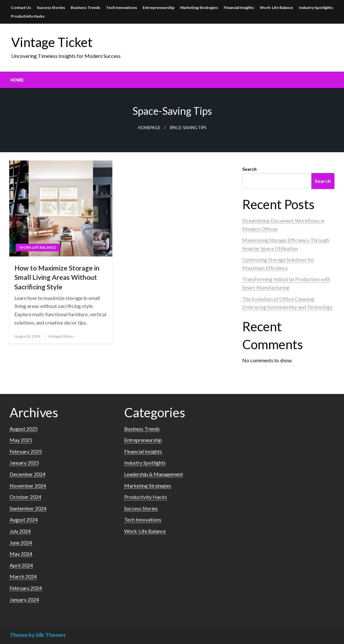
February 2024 (26, 588)
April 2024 (21, 565)
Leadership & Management (154, 474)
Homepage (149, 128)
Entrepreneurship (159, 8)
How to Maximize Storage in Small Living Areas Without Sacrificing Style (57, 277)
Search (249, 169)
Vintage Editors (61, 336)
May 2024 (21, 554)
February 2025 (26, 451)
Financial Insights (239, 8)
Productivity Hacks (28, 16)
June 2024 (21, 542)
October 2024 (25, 497)
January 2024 (24, 599)
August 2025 (24, 429)
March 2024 (23, 576)
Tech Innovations (121, 8)
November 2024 (28, 486)
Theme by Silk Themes (38, 635)
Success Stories (51, 8)
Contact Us (21, 8)
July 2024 (20, 531)
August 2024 (24, 519)
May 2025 (21, 440)
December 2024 (28, 474)
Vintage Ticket (52, 42)
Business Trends (85, 8)
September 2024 (28, 508)
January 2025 (24, 463)
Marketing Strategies (199, 8)
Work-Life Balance (276, 8)
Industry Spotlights (316, 8)
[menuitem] (17, 80)
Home (17, 80)
